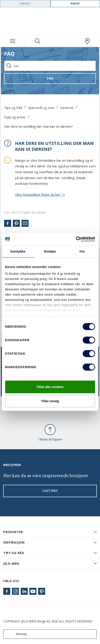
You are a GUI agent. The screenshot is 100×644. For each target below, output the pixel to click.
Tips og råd (14, 553)
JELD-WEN (11, 563)
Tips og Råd (13, 108)
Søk (50, 78)
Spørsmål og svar (41, 108)
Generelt (67, 108)
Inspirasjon (14, 542)
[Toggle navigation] (13, 41)
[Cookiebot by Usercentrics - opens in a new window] (76, 239)
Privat (25, 4)
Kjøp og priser (15, 117)
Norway (16, 634)
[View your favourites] (63, 41)
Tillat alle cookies (50, 387)
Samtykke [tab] (18, 251)
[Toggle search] (38, 41)
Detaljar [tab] (50, 251)
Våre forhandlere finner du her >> (40, 195)
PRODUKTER (13, 532)
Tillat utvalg (50, 401)
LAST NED (50, 491)
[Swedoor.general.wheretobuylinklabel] (88, 41)
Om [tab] (82, 251)
